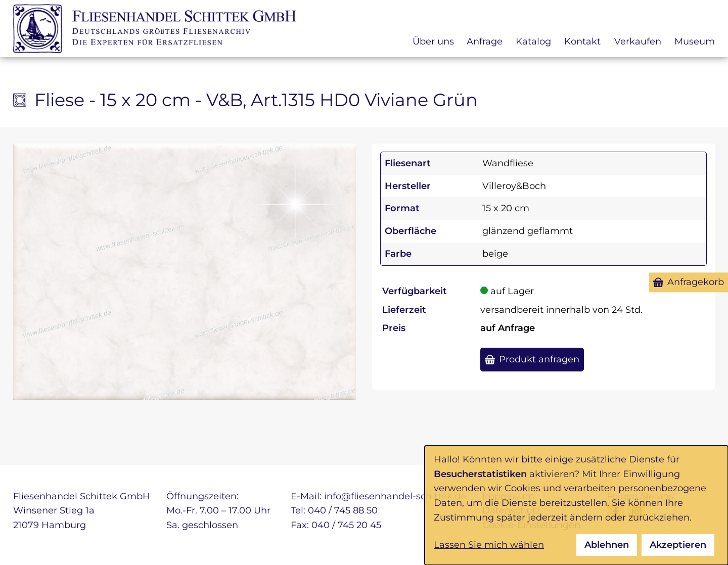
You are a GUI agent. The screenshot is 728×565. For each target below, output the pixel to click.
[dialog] (576, 505)
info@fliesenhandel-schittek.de (395, 496)
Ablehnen (607, 545)
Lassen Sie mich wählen (489, 545)
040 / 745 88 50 (343, 510)
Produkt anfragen (539, 359)
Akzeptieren (678, 545)
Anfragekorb (696, 282)
